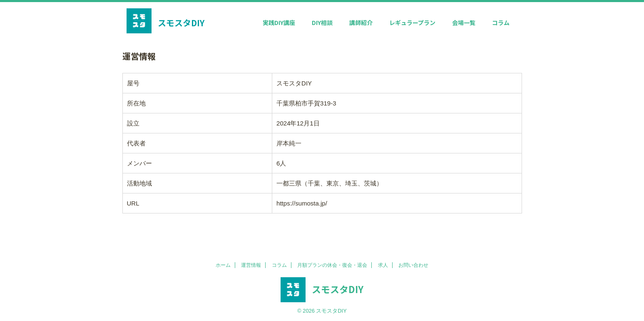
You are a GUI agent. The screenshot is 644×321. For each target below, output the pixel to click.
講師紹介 (361, 23)
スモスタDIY (181, 23)
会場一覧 (464, 23)
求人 (383, 265)
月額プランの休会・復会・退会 (332, 265)
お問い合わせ (413, 265)
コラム (501, 23)
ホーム (223, 265)
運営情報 (251, 265)
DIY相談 (322, 23)
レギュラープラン (412, 23)
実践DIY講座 (279, 23)
